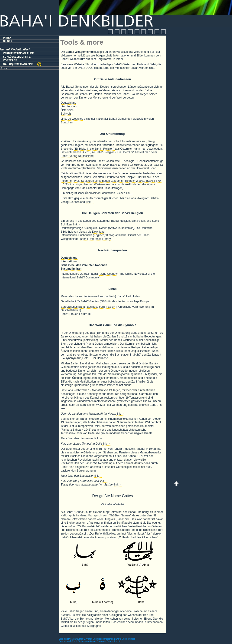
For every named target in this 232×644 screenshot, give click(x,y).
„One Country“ (108, 274)
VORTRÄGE (10, 60)
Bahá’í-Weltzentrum (73, 59)
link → (130, 193)
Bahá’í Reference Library (95, 239)
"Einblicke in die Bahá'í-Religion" (95, 149)
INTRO (7, 38)
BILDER (8, 41)
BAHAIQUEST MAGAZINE (18, 64)
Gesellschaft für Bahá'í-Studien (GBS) (85, 301)
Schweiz (66, 114)
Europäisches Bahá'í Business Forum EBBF (88, 307)
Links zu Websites (72, 119)
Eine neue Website (72, 64)
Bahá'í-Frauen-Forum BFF (77, 314)
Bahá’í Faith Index (129, 296)
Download (98, 232)
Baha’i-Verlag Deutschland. (78, 156)
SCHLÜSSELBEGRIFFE (17, 57)
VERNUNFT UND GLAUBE (18, 53)
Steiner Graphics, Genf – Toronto (105, 641)
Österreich (67, 110)
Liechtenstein (69, 106)
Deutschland (69, 103)
